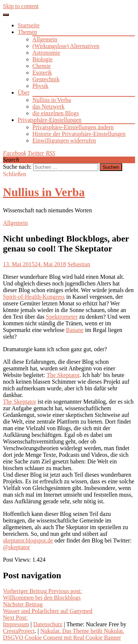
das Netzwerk (49, 107)
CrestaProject (19, 631)
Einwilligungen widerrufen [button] (64, 141)
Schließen (15, 174)
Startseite (29, 25)
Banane (75, 330)
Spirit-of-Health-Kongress (34, 297)
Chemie (42, 66)
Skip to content (21, 6)
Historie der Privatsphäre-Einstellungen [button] (79, 134)
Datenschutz (48, 624)
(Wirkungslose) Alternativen (66, 46)
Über (24, 93)
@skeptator (16, 547)
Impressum (16, 624)
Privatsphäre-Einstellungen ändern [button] (73, 127)
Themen (27, 32)
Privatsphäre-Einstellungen (49, 120)
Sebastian (79, 264)
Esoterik (42, 73)
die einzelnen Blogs (56, 113)
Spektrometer (62, 317)
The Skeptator (63, 375)
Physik (40, 86)
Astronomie (46, 53)
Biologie (43, 59)
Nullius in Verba (52, 100)
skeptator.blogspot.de (28, 540)
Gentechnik (46, 79)
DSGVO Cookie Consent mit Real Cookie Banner (62, 638)
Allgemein (45, 39)
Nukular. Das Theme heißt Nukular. (82, 631)
